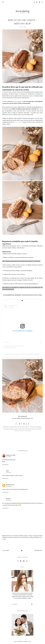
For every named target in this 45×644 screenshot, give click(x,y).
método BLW (18, 122)
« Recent (6, 551)
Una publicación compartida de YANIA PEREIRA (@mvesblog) (21, 354)
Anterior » (38, 551)
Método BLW (13, 429)
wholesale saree (10, 485)
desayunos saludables (22, 428)
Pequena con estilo (11, 455)
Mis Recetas (21, 429)
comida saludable (35, 427)
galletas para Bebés (36, 428)
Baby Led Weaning (11, 427)
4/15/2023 (8, 500)
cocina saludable (18, 101)
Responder (5, 465)
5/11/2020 (8, 457)
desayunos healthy (9, 428)
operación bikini (31, 429)
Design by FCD (27, 642)
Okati (7, 471)
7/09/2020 (8, 472)
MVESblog (20, 642)
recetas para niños (25, 431)
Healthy (7, 429)
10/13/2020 (9, 486)
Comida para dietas (23, 427)
